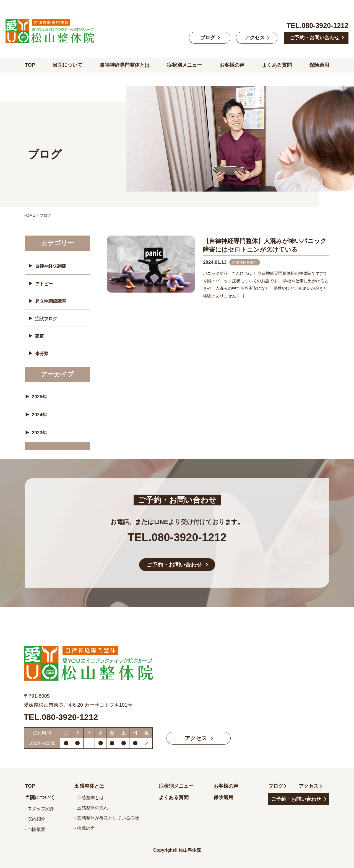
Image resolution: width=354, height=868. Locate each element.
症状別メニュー (184, 65)
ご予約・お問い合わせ (314, 38)
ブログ (208, 38)
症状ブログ (46, 319)
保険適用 (319, 65)
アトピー (44, 284)
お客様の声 (232, 65)
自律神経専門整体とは (125, 65)
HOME (29, 215)
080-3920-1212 (325, 25)
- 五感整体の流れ (91, 808)
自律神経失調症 (51, 266)
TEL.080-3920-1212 (177, 537)
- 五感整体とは (89, 798)
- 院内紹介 (35, 819)
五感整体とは (89, 786)
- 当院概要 (35, 829)
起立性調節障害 (51, 301)
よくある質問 (277, 65)
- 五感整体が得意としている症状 (107, 818)
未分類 (42, 354)
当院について (67, 65)
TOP (30, 65)
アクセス (255, 38)
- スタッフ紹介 (40, 809)
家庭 (40, 336)
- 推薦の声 (85, 828)
